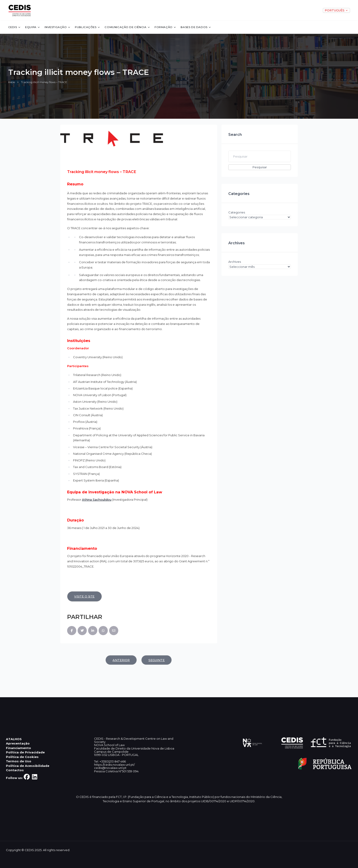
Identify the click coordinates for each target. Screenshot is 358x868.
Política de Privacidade (25, 752)
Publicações (88, 27)
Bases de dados (196, 27)
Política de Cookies (22, 757)
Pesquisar (260, 167)
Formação (165, 27)
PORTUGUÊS (336, 10)
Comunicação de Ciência (127, 27)
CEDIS (14, 27)
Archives (235, 262)
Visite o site (84, 596)
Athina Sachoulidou (97, 500)
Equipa (33, 27)
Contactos (15, 770)
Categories (237, 212)
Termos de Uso (19, 761)
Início (12, 82)
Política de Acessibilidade (28, 766)
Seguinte (157, 660)
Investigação (57, 27)
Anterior (121, 660)
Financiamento (18, 748)
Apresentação (18, 743)
